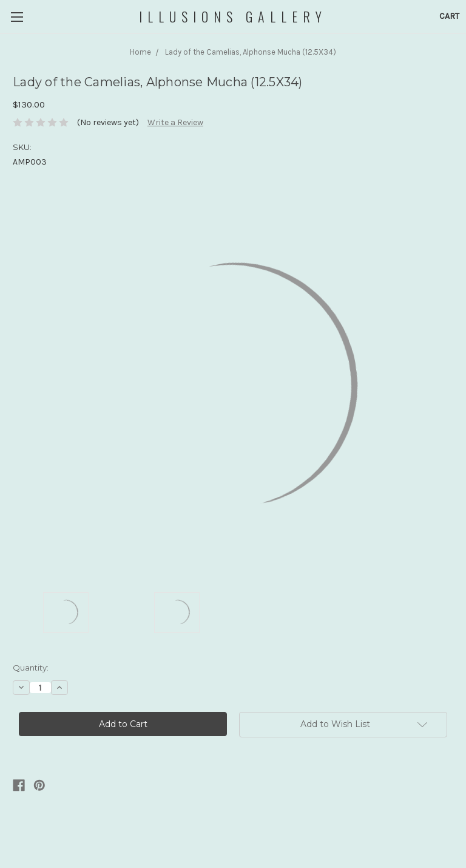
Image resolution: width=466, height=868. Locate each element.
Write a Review (175, 122)
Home (140, 52)
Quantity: (31, 668)
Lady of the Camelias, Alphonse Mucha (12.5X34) (251, 52)
